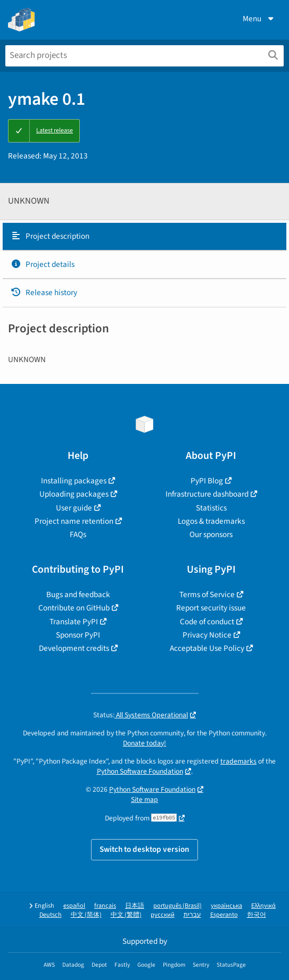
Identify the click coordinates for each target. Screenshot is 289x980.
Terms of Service (207, 594)
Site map (144, 799)
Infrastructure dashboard (207, 494)
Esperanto (224, 915)
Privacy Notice (207, 635)
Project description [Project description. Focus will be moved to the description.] (50, 236)
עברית (192, 915)
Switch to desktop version (144, 849)
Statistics (211, 508)
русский (163, 915)
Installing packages (74, 481)
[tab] (144, 237)
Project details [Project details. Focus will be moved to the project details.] (43, 264)
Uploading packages (74, 494)
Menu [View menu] (259, 19)
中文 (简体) (86, 915)
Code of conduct (207, 622)
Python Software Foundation (140, 771)
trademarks (238, 761)
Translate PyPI (74, 622)
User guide (74, 508)
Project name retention (74, 521)
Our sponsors (211, 534)
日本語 (135, 906)
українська (226, 906)
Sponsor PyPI (78, 635)
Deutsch (51, 915)
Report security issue (211, 608)
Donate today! (144, 743)
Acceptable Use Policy (207, 648)
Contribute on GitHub (74, 608)
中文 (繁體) (126, 915)
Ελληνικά (263, 906)
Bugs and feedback (78, 594)
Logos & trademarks (211, 521)
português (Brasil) (177, 906)
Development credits (74, 648)
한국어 (257, 915)
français (105, 906)
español (74, 906)
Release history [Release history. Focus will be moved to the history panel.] (44, 292)
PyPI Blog (207, 481)
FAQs (78, 534)
